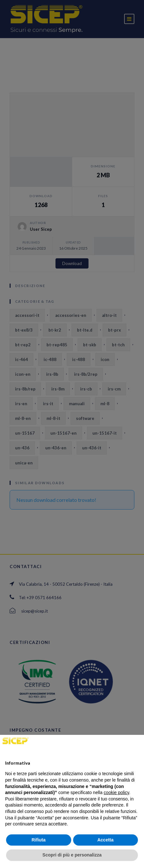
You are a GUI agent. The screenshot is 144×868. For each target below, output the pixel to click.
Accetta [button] (105, 840)
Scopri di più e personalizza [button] (72, 855)
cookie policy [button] (116, 792)
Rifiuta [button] (38, 840)
